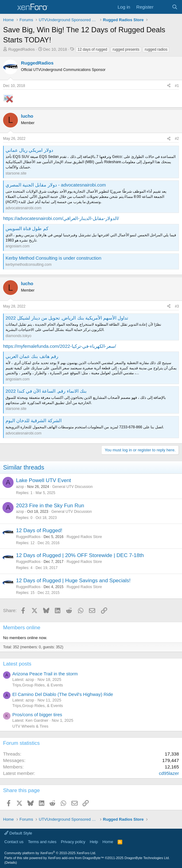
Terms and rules (42, 842)
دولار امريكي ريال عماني (29, 150)
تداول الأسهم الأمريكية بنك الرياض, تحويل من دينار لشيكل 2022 (67, 318)
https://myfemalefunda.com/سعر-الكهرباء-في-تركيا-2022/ (60, 346)
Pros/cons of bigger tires (37, 715)
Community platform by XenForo (50, 853)
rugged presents (126, 49)
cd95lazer (169, 773)
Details (11, 862)
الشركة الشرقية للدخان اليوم (34, 420)
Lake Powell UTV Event (44, 480)
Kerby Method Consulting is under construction (53, 258)
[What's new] (162, 7)
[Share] (169, 86)
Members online (22, 628)
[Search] (175, 7)
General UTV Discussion (72, 487)
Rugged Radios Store (84, 537)
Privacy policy (73, 842)
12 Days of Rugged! (39, 530)
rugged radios (156, 49)
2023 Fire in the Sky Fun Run (50, 506)
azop (20, 487)
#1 (177, 86)
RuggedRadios (22, 49)
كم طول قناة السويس (27, 228)
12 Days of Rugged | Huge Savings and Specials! (73, 581)
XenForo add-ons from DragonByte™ (76, 858)
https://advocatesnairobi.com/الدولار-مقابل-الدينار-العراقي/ (61, 218)
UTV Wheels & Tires (30, 726)
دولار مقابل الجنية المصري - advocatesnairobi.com (56, 185)
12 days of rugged (92, 49)
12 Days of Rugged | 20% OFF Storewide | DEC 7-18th (80, 555)
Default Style (18, 833)
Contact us (14, 842)
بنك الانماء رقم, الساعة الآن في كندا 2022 (46, 391)
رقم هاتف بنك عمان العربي (32, 356)
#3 (177, 306)
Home (108, 842)
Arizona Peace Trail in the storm (45, 674)
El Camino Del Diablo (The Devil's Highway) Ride (63, 694)
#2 (177, 139)
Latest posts (17, 664)
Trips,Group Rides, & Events (38, 685)
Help (94, 842)
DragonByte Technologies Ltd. (147, 858)
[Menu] (8, 7)
